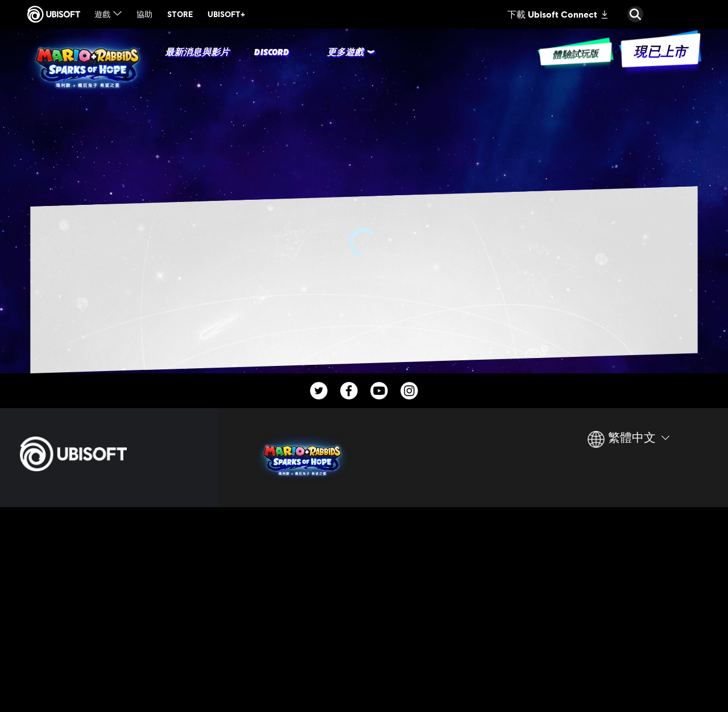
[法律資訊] (109, 692)
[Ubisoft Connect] (109, 538)
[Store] (109, 513)
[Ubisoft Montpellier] (306, 598)
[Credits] (306, 672)
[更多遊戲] (345, 53)
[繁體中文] (628, 444)
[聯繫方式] (109, 640)
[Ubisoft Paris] (306, 550)
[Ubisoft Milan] (306, 574)
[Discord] (272, 53)
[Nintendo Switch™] (423, 550)
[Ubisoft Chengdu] (306, 623)
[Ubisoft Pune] (306, 647)
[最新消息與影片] (197, 53)
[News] (109, 587)
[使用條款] (109, 674)
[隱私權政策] (109, 657)
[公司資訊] (109, 562)
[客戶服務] (109, 611)
